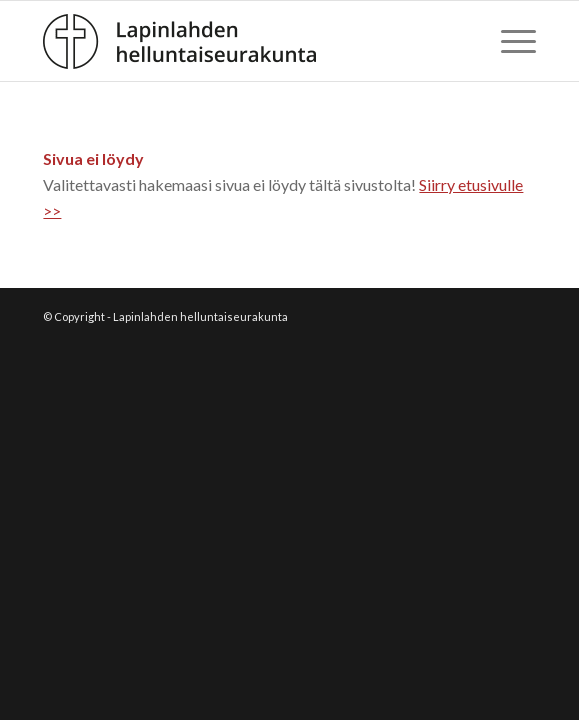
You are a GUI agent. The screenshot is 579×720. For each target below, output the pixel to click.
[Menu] (508, 41)
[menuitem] (508, 41)
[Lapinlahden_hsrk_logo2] (240, 41)
